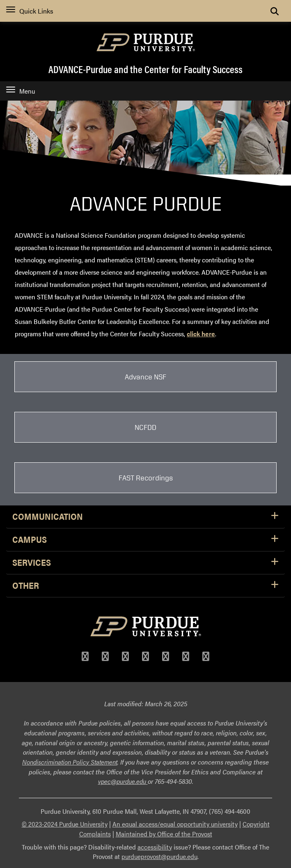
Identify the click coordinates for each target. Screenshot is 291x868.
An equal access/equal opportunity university (175, 824)
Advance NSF (145, 377)
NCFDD (145, 427)
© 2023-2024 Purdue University (65, 824)
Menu (21, 91)
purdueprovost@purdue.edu (159, 856)
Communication (145, 517)
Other (145, 586)
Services (145, 563)
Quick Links (30, 11)
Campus (145, 540)
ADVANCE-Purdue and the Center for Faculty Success (145, 69)
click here (201, 334)
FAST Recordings (146, 478)
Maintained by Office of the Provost (164, 834)
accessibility (155, 847)
